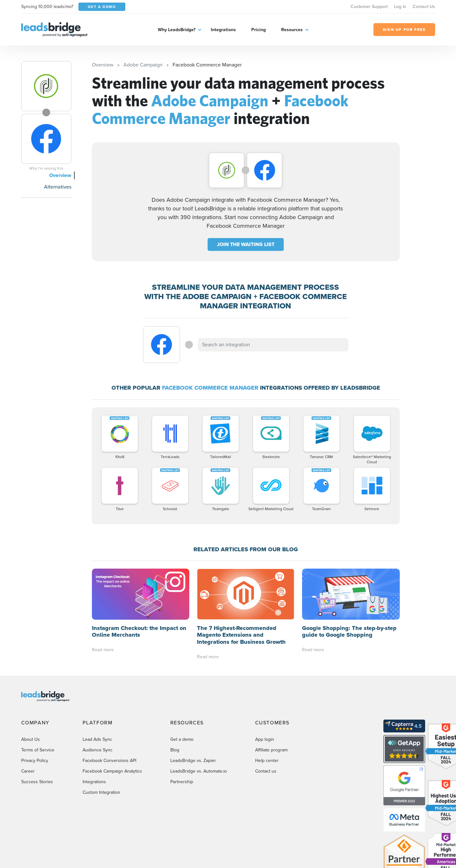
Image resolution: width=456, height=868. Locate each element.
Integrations (223, 30)
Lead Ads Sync (97, 739)
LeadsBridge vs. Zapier (193, 761)
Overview (60, 175)
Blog (175, 750)
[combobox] (273, 345)
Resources (292, 30)
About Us (31, 739)
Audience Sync (98, 750)
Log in (400, 7)
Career (28, 771)
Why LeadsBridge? (177, 30)
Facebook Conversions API (109, 761)
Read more (103, 650)
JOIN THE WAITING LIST (246, 244)
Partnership (182, 782)
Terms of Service (38, 750)
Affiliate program (271, 750)
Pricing (259, 30)
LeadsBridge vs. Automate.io (199, 771)
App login (265, 739)
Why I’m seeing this (46, 168)
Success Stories (37, 782)
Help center (267, 761)
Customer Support (369, 7)
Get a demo (182, 739)
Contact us (266, 771)
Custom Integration (101, 792)
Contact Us (424, 7)
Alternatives (58, 187)
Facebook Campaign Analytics (112, 771)
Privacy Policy (35, 761)
